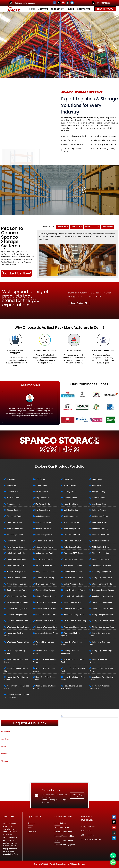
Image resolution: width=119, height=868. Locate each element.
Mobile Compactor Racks (74, 584)
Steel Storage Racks (15, 529)
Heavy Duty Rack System (45, 584)
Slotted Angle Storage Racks (47, 633)
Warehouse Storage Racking (75, 627)
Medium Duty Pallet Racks (46, 609)
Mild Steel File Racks (72, 535)
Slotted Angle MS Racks (102, 565)
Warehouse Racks (99, 504)
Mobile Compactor (71, 516)
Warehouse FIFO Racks (73, 553)
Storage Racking (99, 492)
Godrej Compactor (43, 516)
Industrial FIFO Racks (101, 535)
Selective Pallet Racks (44, 541)
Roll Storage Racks (71, 522)
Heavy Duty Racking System (103, 621)
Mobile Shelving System (16, 584)
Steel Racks (68, 479)
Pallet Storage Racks (72, 529)
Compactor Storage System (103, 590)
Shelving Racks (70, 485)
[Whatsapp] (113, 862)
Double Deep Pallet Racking (75, 621)
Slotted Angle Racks (15, 535)
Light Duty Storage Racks (102, 572)
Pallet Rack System (100, 522)
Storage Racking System (73, 559)
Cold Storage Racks (100, 516)
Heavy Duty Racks (71, 504)
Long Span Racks (42, 498)
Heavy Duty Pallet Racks (17, 565)
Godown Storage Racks (45, 553)
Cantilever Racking (14, 522)
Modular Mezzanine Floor (74, 602)
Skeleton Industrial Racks (102, 602)
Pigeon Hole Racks (14, 516)
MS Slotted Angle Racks (45, 559)
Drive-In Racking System (17, 578)
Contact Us (84, 9)
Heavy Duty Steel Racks (17, 559)
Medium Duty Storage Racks (103, 627)
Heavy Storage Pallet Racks (103, 615)
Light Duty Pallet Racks (16, 553)
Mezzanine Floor (13, 504)
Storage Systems (71, 498)
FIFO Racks (40, 479)
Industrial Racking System (17, 609)
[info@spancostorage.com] (11, 3)
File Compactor (98, 485)
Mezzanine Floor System (45, 590)
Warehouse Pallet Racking (102, 596)
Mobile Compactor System (102, 609)
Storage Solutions (14, 510)
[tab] (48, 227)
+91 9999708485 (103, 3)
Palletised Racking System (17, 602)
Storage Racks (13, 485)
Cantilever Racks (99, 498)
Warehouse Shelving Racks (46, 615)
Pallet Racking (41, 485)
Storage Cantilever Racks (102, 584)
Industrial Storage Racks (102, 559)
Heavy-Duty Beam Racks (102, 578)
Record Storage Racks (16, 541)
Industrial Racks (13, 492)
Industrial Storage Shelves (17, 615)
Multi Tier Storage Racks (73, 578)
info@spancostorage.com (24, 3)
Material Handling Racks (73, 572)
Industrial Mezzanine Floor (17, 621)
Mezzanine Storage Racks (46, 602)
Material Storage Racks (101, 553)
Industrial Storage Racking (46, 596)
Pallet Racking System (16, 547)
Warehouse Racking (100, 529)
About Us (43, 9)
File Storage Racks (43, 510)
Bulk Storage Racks (43, 522)
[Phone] (113, 855)
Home (32, 9)
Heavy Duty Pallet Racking (74, 596)
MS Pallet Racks (42, 492)
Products (57, 9)
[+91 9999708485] (93, 3)
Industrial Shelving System (74, 615)
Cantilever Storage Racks (17, 590)
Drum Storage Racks (44, 529)
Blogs (71, 9)
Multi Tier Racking (71, 510)
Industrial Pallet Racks (44, 547)
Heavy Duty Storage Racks (74, 590)
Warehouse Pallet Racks (45, 565)
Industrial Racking (99, 510)
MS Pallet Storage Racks (17, 572)
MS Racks (11, 479)
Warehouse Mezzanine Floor (18, 642)
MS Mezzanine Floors (101, 541)
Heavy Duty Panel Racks (45, 572)
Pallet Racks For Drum (73, 541)
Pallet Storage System (72, 547)
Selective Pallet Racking (45, 578)
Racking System (70, 492)
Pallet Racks (97, 479)
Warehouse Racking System (18, 627)
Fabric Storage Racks (44, 535)
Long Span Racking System (75, 609)
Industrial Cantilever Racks (46, 621)
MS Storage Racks (43, 504)
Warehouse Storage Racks (17, 596)
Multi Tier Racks (13, 498)
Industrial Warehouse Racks (46, 627)
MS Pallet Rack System (101, 547)
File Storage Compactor (73, 565)
